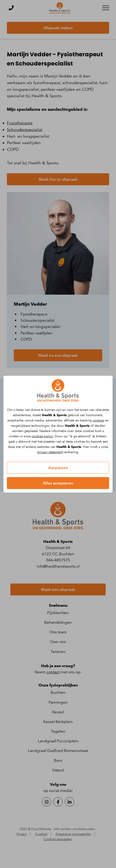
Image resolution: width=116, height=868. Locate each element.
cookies (98, 420)
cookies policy (42, 436)
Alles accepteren (58, 483)
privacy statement (50, 452)
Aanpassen (58, 468)
